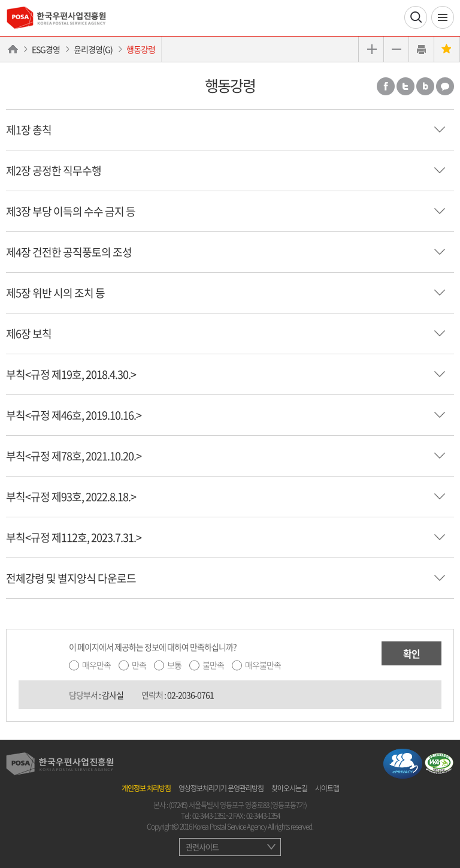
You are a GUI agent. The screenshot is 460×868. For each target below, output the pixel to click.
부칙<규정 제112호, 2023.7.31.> (74, 537)
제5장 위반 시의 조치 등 (55, 293)
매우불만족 (263, 665)
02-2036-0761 (190, 695)
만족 (139, 665)
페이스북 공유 (386, 86)
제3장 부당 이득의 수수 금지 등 (71, 211)
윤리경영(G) (93, 49)
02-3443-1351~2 (212, 816)
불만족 (213, 665)
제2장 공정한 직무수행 (54, 171)
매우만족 (96, 665)
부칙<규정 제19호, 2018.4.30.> (71, 374)
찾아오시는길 (289, 788)
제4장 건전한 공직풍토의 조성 (69, 252)
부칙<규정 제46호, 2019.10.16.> (74, 415)
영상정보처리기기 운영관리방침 (221, 788)
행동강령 (141, 49)
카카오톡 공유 (445, 86)
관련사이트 (202, 847)
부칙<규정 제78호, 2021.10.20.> (74, 456)
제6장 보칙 (29, 334)
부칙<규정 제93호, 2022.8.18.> (71, 497)
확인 (411, 653)
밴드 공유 (425, 86)
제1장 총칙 (29, 130)
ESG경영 (46, 49)
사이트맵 (327, 788)
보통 (174, 665)
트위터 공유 (405, 86)
